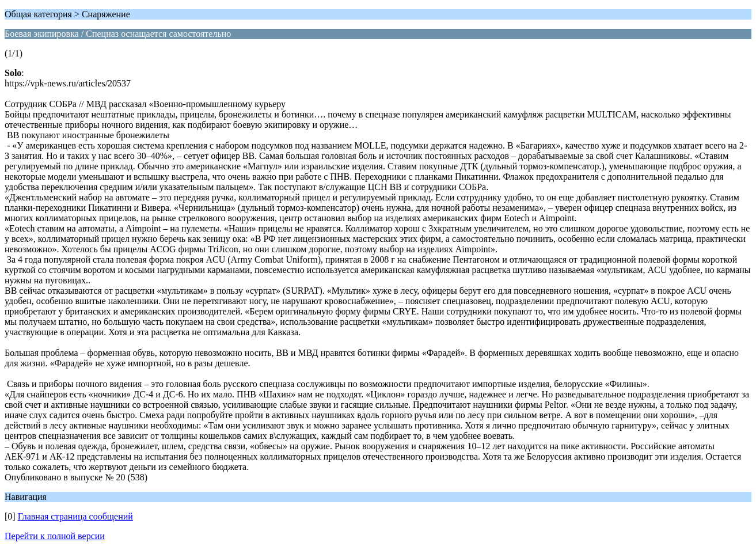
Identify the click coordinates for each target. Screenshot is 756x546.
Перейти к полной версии (55, 536)
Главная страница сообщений (75, 516)
